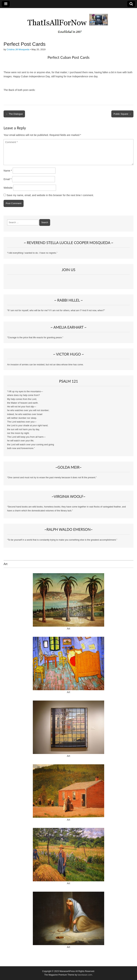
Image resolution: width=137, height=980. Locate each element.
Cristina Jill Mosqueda (18, 49)
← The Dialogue (14, 114)
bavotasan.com (85, 975)
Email (7, 179)
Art (68, 629)
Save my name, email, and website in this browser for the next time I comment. (50, 195)
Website (8, 188)
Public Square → (122, 114)
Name (8, 171)
